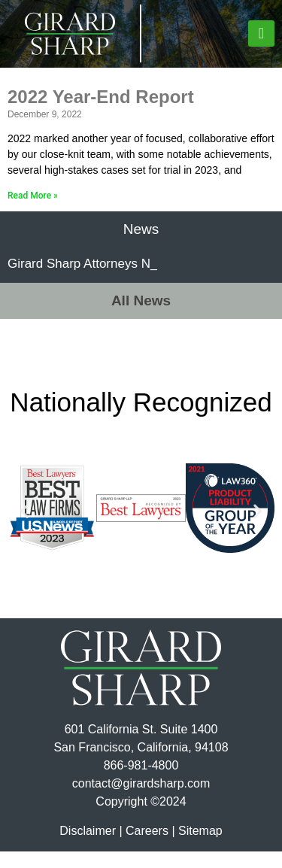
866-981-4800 (141, 782)
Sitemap (200, 847)
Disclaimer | (91, 847)
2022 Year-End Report (101, 113)
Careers (147, 847)
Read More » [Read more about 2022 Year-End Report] (33, 212)
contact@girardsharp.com (141, 800)
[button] (261, 33)
